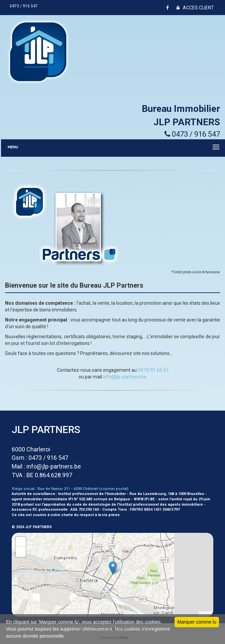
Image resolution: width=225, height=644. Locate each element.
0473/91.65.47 (153, 370)
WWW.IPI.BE (144, 499)
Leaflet (206, 614)
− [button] (21, 552)
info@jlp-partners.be (125, 377)
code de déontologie (91, 505)
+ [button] (21, 542)
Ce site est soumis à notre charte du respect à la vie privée (66, 515)
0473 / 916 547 (25, 6)
